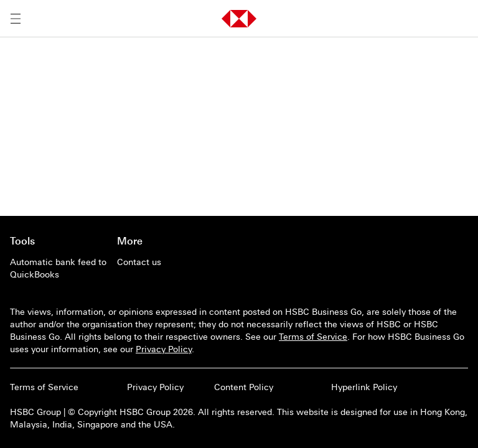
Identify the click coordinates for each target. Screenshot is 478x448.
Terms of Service (313, 337)
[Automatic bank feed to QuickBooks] (59, 268)
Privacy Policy (164, 349)
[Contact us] (166, 262)
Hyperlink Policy (364, 387)
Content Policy (244, 387)
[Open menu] (16, 19)
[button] (239, 19)
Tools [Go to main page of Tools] (22, 241)
